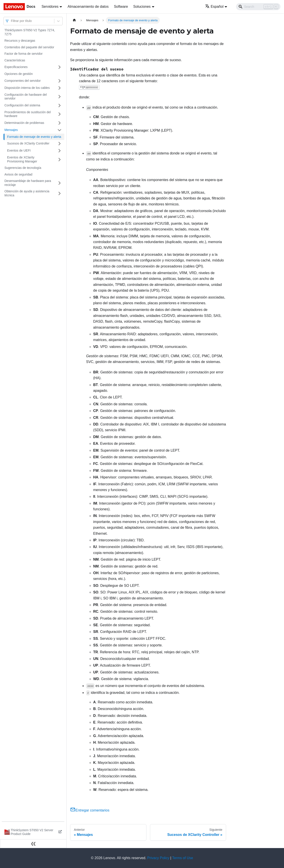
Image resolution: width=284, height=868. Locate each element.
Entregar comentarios (90, 810)
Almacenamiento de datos (88, 7)
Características (15, 60)
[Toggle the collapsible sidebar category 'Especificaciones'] (59, 67)
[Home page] (74, 20)
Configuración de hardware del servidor (26, 97)
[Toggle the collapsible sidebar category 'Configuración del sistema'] (59, 105)
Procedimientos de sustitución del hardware (28, 114)
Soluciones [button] (142, 7)
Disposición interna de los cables (27, 88)
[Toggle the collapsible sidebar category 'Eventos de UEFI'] (59, 151)
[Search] (258, 7)
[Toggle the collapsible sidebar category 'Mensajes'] (59, 130)
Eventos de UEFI (19, 150)
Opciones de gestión (19, 74)
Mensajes (11, 130)
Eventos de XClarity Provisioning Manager (22, 159)
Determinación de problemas (24, 123)
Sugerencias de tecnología (23, 168)
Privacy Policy (158, 858)
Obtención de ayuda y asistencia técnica (27, 193)
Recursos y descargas (20, 41)
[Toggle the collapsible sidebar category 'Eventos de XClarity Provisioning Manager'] (59, 159)
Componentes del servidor (23, 81)
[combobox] (11, 21)
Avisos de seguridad (18, 174)
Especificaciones (16, 67)
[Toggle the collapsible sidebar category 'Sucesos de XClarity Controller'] (59, 144)
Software (121, 7)
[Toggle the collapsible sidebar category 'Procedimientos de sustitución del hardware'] (59, 114)
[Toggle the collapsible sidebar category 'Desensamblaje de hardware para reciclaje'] (59, 183)
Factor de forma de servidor (24, 54)
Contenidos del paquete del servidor (29, 47)
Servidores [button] (50, 7)
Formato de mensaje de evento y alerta (34, 137)
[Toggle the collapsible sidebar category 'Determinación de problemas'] (59, 123)
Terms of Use (183, 858)
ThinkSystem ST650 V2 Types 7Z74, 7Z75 (30, 32)
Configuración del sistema (22, 105)
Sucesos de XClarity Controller (28, 143)
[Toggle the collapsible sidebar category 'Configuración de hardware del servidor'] (59, 97)
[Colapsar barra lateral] (33, 844)
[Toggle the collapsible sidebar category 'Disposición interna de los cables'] (59, 88)
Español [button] (214, 7)
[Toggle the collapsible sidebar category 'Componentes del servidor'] (59, 81)
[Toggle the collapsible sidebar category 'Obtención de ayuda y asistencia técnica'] (59, 193)
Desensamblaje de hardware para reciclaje (28, 183)
